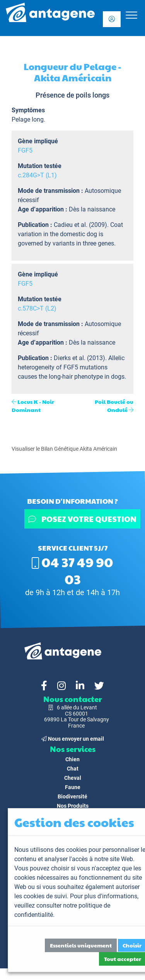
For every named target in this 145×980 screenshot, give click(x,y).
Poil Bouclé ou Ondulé (114, 406)
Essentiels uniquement (81, 945)
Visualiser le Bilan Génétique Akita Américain (64, 449)
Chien (72, 759)
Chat (73, 769)
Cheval (73, 778)
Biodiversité (72, 796)
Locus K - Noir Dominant (33, 406)
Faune (73, 787)
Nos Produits (73, 806)
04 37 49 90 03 (72, 570)
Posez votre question (82, 519)
